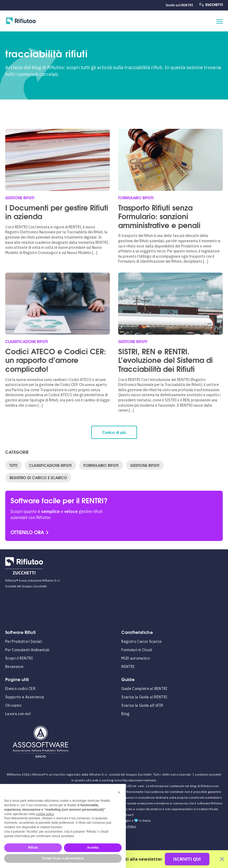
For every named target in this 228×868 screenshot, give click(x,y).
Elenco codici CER (20, 689)
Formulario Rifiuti (101, 465)
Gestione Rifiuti (145, 465)
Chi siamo (13, 705)
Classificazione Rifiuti (50, 465)
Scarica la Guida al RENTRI (144, 697)
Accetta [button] (93, 848)
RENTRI (128, 667)
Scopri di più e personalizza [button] (63, 858)
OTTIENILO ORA (27, 532)
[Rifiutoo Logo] (21, 21)
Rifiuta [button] (33, 848)
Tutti (13, 465)
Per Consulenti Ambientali (27, 650)
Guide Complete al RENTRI (144, 689)
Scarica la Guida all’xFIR (142, 705)
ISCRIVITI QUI (187, 859)
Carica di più (114, 432)
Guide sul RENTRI (179, 5)
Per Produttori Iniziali (24, 642)
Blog (125, 714)
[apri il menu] (219, 21)
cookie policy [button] (45, 814)
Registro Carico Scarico (142, 642)
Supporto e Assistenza (25, 697)
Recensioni (14, 667)
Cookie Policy (126, 826)
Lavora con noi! (18, 714)
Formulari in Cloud (137, 650)
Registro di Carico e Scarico (38, 477)
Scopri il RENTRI (19, 658)
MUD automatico (136, 658)
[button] (119, 792)
